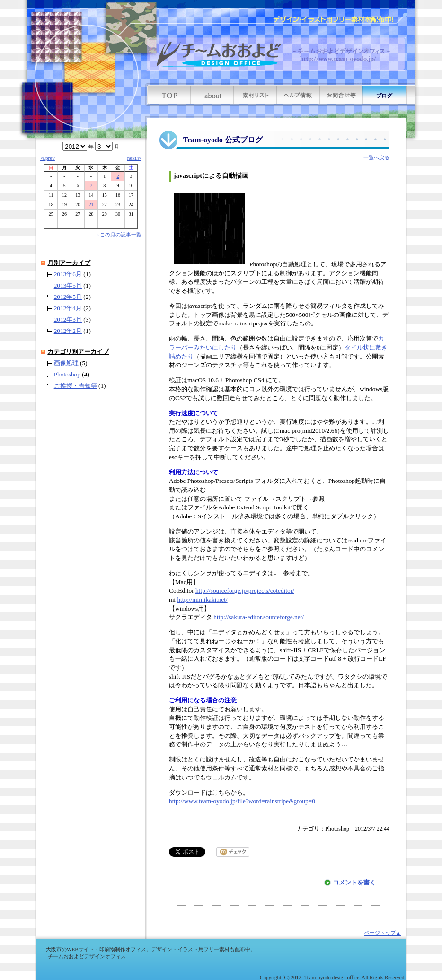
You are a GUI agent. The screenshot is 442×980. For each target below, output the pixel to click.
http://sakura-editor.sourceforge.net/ (259, 617)
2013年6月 (68, 274)
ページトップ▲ (383, 933)
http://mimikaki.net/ (202, 599)
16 (118, 195)
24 (131, 205)
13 (78, 195)
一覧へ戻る (376, 157)
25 (51, 214)
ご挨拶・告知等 (75, 386)
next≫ (134, 158)
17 (131, 195)
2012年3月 (68, 319)
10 (131, 186)
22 (105, 205)
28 (91, 214)
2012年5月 (68, 297)
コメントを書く (354, 882)
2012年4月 (68, 308)
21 (91, 205)
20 (78, 205)
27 (78, 214)
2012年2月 (68, 331)
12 (64, 195)
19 (64, 205)
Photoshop (67, 374)
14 (91, 195)
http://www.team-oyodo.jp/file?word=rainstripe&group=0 (242, 801)
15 (105, 195)
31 (131, 214)
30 (118, 214)
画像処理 (66, 363)
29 (105, 214)
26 (64, 214)
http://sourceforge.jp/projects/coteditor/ (245, 591)
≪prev (48, 158)
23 (118, 205)
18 (51, 205)
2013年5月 (68, 285)
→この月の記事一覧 (118, 235)
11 (51, 195)
